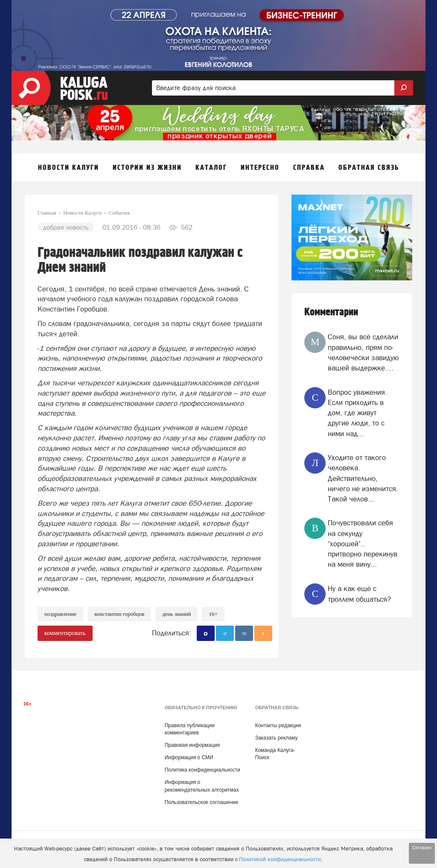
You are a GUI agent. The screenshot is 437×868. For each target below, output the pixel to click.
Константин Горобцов (119, 614)
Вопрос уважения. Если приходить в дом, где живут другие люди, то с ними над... (357, 413)
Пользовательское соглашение (202, 802)
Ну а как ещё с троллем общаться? (359, 594)
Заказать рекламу (277, 738)
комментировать (65, 633)
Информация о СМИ (189, 757)
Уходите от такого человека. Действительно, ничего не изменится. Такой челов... (363, 478)
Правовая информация (192, 745)
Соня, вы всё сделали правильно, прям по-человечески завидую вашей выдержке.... (363, 352)
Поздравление (60, 614)
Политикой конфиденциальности (280, 859)
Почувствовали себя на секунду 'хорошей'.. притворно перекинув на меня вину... (363, 543)
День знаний (176, 614)
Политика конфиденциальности (202, 770)
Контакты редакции (278, 725)
